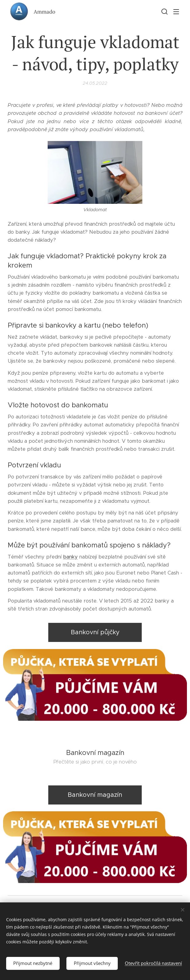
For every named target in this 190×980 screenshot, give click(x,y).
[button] (164, 11)
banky (70, 557)
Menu (176, 12)
